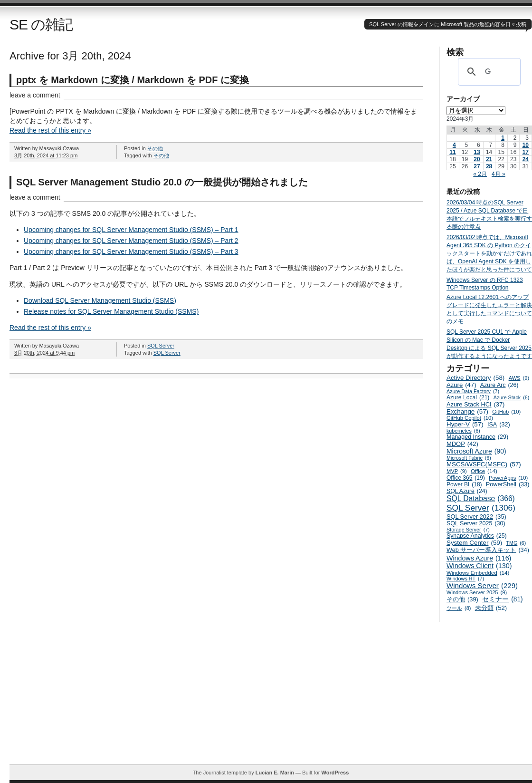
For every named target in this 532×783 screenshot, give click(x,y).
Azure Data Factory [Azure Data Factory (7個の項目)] (473, 391)
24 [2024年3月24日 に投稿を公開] (526, 159)
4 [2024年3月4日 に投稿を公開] (454, 145)
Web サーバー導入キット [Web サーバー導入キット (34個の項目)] (488, 550)
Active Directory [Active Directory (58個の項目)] (475, 378)
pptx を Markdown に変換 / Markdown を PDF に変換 (133, 80)
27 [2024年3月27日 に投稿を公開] (477, 166)
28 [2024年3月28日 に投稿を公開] (489, 166)
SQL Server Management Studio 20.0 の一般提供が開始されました (162, 182)
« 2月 (480, 174)
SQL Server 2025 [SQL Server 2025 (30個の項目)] (476, 523)
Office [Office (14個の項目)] (484, 471)
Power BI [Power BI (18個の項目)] (464, 484)
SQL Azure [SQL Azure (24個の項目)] (467, 491)
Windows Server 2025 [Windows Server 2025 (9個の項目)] (477, 592)
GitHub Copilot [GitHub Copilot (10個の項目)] (470, 418)
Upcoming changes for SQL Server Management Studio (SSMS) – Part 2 (131, 241)
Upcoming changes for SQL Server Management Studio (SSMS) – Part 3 (131, 251)
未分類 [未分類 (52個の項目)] (491, 608)
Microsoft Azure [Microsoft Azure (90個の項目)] (476, 451)
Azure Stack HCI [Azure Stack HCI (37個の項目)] (475, 404)
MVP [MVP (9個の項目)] (457, 471)
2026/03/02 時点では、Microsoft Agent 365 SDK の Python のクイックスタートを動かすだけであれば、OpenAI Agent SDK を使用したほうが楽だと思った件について (489, 253)
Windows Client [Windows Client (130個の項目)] (479, 566)
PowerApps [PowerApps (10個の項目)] (508, 478)
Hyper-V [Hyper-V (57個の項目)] (465, 424)
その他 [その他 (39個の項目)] (462, 599)
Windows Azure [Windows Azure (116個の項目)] (479, 558)
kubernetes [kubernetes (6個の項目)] (463, 431)
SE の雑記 (41, 24)
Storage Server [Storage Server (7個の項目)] (468, 530)
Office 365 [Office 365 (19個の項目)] (466, 478)
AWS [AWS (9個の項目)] (519, 378)
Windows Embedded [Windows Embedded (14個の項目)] (478, 573)
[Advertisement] (271, 698)
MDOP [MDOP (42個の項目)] (462, 444)
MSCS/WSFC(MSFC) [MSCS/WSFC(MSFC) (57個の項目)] (484, 464)
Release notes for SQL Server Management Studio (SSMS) (111, 311)
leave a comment (35, 95)
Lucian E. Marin (275, 773)
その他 (155, 148)
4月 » (499, 174)
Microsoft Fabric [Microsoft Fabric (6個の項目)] (469, 458)
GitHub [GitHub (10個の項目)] (506, 412)
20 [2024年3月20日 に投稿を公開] (477, 159)
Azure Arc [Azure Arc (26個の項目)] (499, 385)
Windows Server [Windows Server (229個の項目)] (482, 585)
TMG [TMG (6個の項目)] (516, 543)
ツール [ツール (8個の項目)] (459, 608)
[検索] (488, 72)
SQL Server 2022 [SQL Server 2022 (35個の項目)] (476, 517)
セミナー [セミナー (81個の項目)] (502, 599)
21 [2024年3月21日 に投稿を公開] (489, 159)
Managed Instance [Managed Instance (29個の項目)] (477, 437)
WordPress (335, 773)
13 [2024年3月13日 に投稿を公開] (477, 152)
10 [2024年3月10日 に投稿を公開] (526, 145)
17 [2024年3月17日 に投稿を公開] (526, 152)
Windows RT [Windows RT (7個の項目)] (465, 579)
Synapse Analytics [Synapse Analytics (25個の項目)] (477, 536)
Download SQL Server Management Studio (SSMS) (100, 300)
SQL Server (161, 346)
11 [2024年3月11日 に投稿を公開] (452, 152)
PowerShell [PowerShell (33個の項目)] (508, 484)
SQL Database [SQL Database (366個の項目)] (481, 499)
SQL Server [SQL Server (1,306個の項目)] (481, 508)
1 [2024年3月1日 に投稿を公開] (503, 138)
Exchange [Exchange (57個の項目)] (467, 411)
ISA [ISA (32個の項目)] (499, 425)
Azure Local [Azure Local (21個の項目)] (468, 397)
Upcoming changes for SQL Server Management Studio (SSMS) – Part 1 (131, 230)
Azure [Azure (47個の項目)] (461, 385)
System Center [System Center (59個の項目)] (474, 543)
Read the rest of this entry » (50, 130)
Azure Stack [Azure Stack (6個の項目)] (511, 397)
